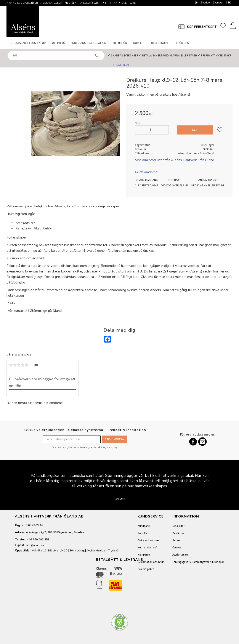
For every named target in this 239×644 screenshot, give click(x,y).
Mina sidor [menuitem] (178, 526)
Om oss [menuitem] (177, 548)
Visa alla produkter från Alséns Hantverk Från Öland (175, 160)
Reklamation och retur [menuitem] (151, 562)
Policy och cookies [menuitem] (148, 540)
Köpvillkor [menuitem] (144, 533)
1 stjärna (11, 365)
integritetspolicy (109, 447)
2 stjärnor (15, 365)
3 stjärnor (19, 365)
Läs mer (120, 499)
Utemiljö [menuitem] (59, 43)
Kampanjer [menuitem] (144, 555)
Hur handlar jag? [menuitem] (148, 548)
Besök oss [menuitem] (182, 43)
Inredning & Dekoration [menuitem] (89, 43)
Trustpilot (121, 65)
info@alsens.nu (36, 545)
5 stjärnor (26, 365)
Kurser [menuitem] (138, 43)
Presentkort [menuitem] (159, 43)
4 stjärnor (22, 365)
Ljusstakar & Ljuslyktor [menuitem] (28, 43)
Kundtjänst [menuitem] (144, 526)
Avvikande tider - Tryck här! (103, 551)
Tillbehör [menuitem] (120, 43)
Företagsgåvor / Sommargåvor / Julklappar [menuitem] (198, 562)
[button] (225, 26)
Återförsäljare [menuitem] (180, 555)
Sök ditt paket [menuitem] (146, 569)
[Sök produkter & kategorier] (52, 55)
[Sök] (97, 56)
